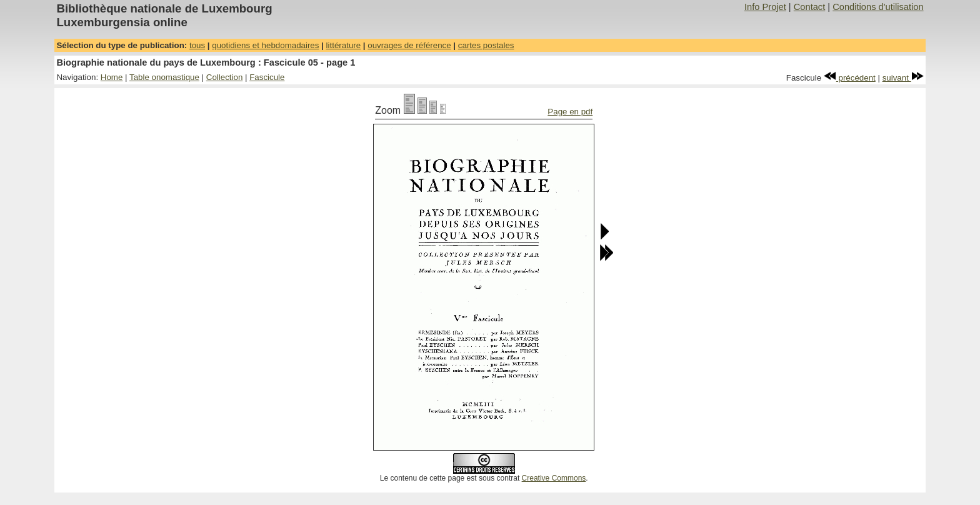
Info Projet (765, 7)
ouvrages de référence (409, 45)
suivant (903, 78)
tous (197, 45)
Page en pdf (570, 112)
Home (112, 77)
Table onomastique (164, 77)
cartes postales (486, 45)
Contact (810, 7)
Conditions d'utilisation (878, 7)
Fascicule (267, 77)
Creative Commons (554, 478)
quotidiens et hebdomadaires (265, 45)
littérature (344, 45)
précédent (850, 78)
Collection (225, 77)
